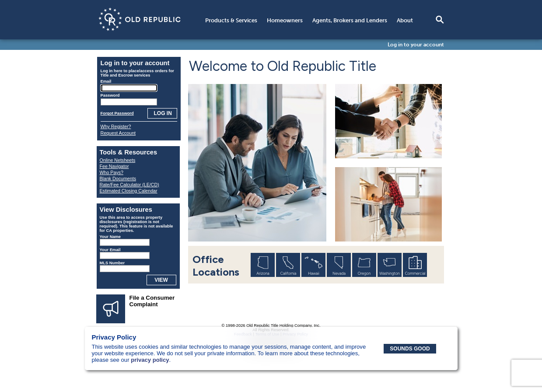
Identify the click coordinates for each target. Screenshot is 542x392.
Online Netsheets (118, 160)
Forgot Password (117, 113)
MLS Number (112, 263)
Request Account (118, 133)
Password (110, 95)
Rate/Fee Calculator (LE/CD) (129, 185)
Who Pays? (112, 172)
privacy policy (150, 360)
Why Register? (116, 126)
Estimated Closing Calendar (129, 191)
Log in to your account (416, 45)
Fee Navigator (114, 166)
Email (106, 81)
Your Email (110, 250)
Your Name (110, 237)
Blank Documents (118, 178)
